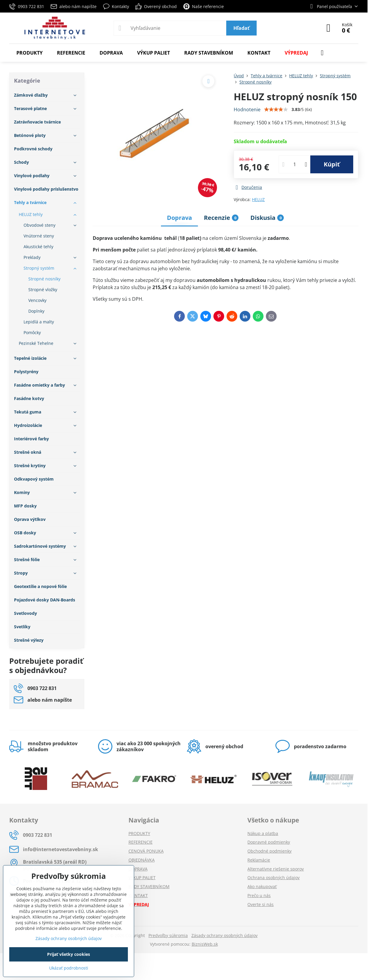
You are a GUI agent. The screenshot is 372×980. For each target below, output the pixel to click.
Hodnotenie (247, 109)
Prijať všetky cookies (69, 954)
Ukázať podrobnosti (69, 968)
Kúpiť (332, 164)
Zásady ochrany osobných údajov (224, 935)
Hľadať (241, 28)
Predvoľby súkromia (168, 935)
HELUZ (258, 199)
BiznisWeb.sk (205, 944)
